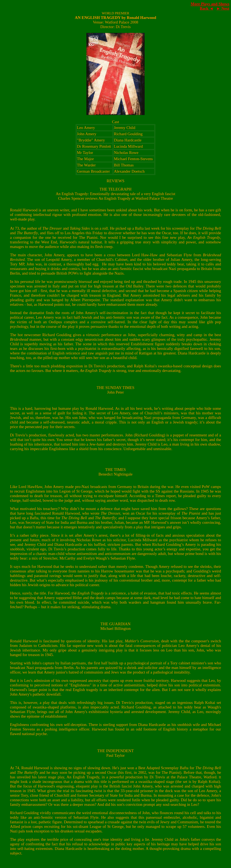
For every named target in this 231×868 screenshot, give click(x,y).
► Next (223, 8)
